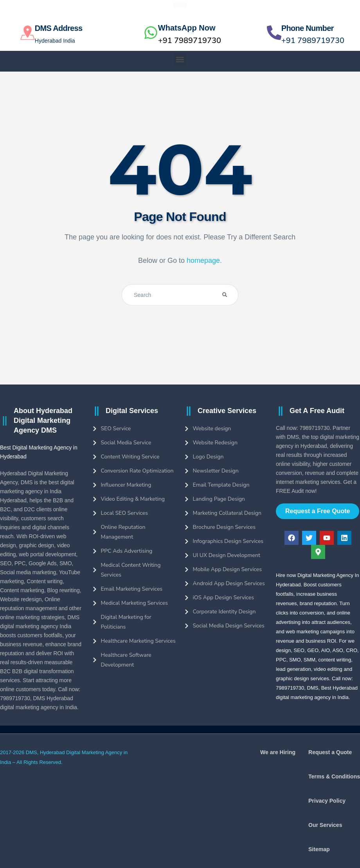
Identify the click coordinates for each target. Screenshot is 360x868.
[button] (180, 59)
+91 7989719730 (190, 40)
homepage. (204, 261)
